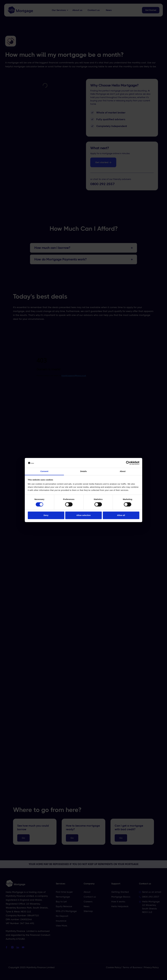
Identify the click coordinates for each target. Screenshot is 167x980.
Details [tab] (83, 471)
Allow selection (83, 515)
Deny (46, 515)
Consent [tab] (44, 471)
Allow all (121, 515)
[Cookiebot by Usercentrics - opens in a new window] (128, 463)
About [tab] (123, 471)
